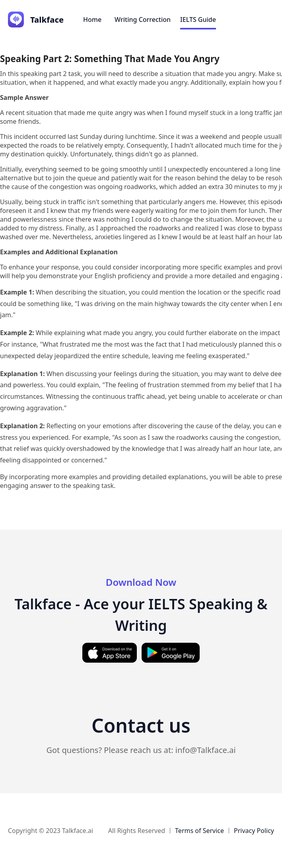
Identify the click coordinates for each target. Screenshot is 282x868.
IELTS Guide (198, 20)
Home (92, 20)
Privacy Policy (254, 831)
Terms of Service (199, 831)
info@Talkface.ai (206, 750)
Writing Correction (143, 20)
